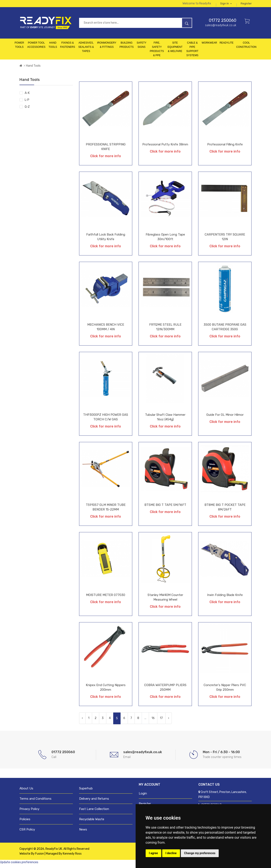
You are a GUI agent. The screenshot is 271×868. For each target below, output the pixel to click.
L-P (27, 103)
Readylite (227, 46)
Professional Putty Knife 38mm (165, 148)
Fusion (40, 857)
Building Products (127, 48)
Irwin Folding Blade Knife (225, 598)
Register (246, 5)
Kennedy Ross (72, 857)
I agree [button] (153, 853)
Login (143, 797)
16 (153, 721)
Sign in (225, 5)
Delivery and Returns (94, 802)
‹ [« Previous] (82, 721)
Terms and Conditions (35, 802)
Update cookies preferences (19, 865)
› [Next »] (169, 721)
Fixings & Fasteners (67, 48)
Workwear (209, 46)
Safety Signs (142, 48)
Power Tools (19, 48)
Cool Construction (246, 48)
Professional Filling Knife (225, 148)
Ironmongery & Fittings (107, 48)
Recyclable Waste (92, 822)
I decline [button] (171, 853)
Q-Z (27, 110)
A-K (27, 96)
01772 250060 (223, 23)
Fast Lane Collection (94, 812)
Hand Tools (53, 48)
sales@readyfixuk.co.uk (221, 28)
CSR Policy (27, 833)
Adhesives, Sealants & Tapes (86, 50)
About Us (26, 792)
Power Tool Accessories (36, 48)
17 (161, 721)
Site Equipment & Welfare (175, 50)
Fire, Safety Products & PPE (157, 52)
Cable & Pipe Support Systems (192, 52)
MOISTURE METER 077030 (106, 598)
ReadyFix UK (54, 852)
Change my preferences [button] (200, 853)
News (83, 833)
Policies (25, 822)
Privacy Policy (29, 812)
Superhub (86, 792)
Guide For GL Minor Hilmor (225, 418)
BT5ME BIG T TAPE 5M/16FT (165, 508)
